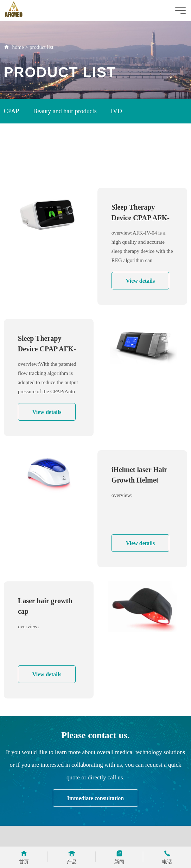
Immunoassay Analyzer (102, 136)
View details (141, 281)
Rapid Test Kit (22, 161)
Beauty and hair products (65, 111)
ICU (60, 161)
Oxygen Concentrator (31, 136)
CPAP (11, 111)
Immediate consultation (95, 798)
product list (42, 47)
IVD (116, 111)
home (18, 47)
